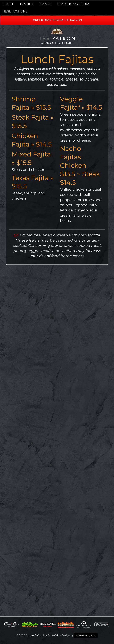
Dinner (27, 4)
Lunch (9, 4)
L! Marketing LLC (86, 635)
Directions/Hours (73, 4)
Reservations (15, 11)
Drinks (45, 4)
